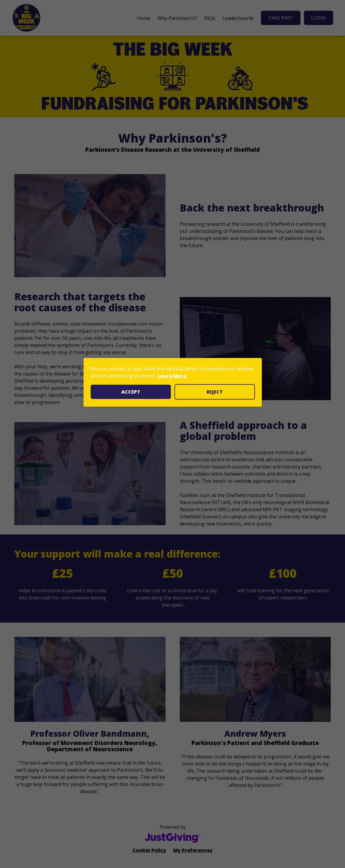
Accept (131, 392)
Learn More (172, 376)
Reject (215, 392)
